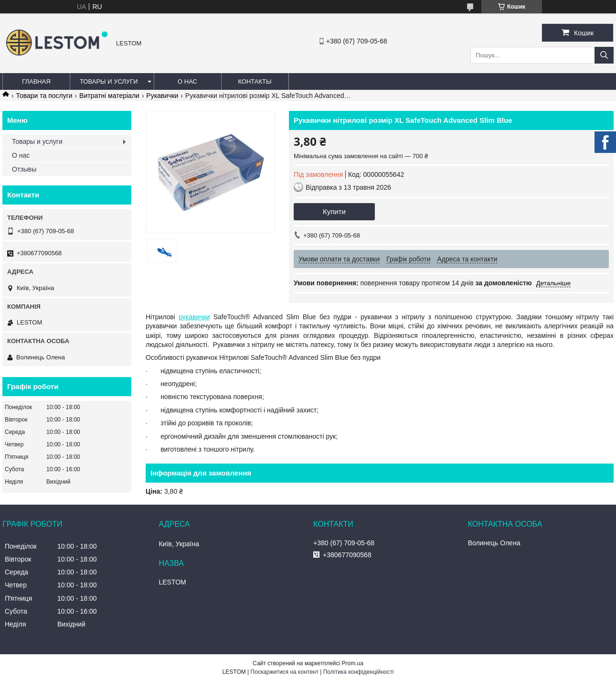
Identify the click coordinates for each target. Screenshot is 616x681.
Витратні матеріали (109, 96)
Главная (36, 81)
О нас (187, 81)
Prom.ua (353, 663)
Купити (334, 211)
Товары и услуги (109, 81)
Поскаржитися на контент (285, 672)
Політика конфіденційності (359, 672)
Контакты (255, 81)
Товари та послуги (44, 96)
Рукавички (162, 96)
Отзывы (24, 169)
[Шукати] (604, 55)
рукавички (194, 317)
